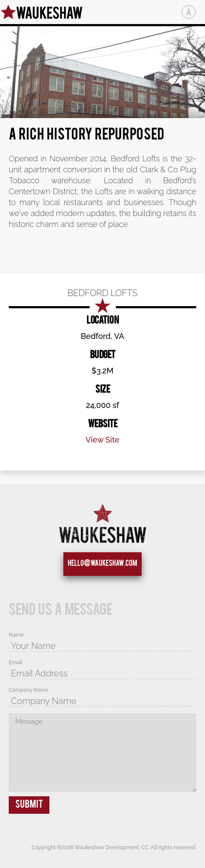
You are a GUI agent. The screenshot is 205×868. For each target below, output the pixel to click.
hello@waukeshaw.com (102, 564)
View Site (103, 440)
